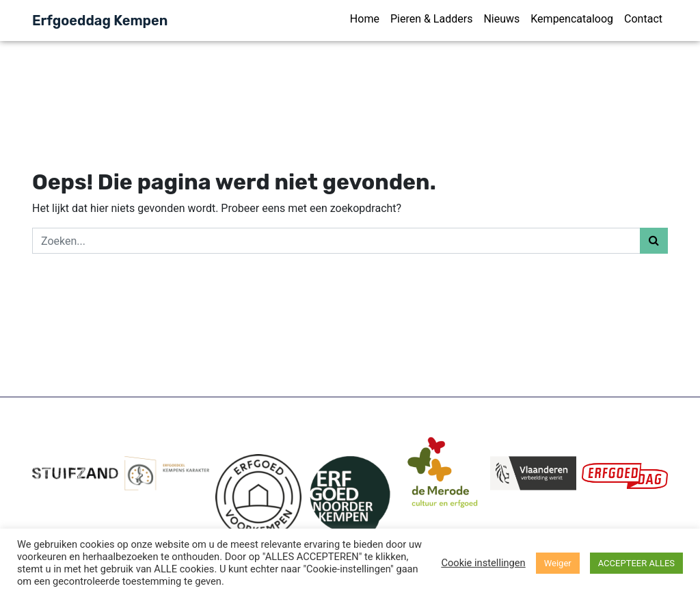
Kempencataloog (572, 19)
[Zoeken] (336, 241)
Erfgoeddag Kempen (100, 21)
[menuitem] (365, 21)
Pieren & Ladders (431, 19)
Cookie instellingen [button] (483, 563)
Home (365, 19)
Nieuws (501, 19)
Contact (643, 19)
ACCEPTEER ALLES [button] (636, 563)
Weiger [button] (558, 563)
